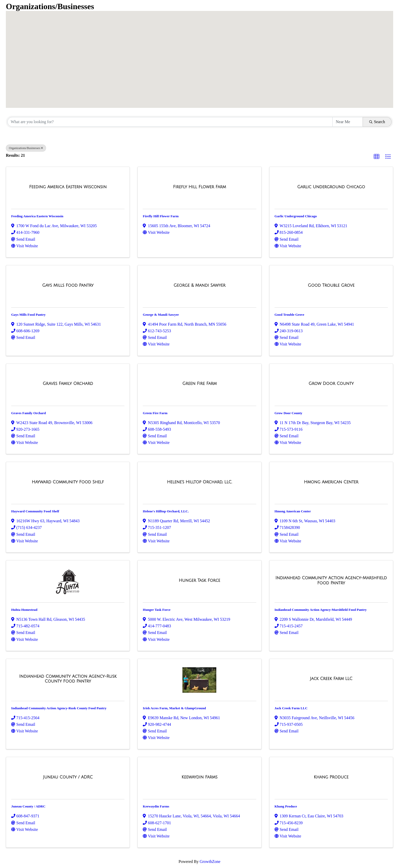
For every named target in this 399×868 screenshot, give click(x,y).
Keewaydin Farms (156, 806)
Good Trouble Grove (289, 315)
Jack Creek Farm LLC (291, 708)
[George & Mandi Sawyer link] (199, 285)
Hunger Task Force (157, 610)
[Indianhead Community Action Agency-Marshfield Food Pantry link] (331, 580)
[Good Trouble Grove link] (331, 285)
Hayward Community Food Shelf (35, 511)
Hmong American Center (293, 511)
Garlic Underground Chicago (296, 216)
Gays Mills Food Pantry (28, 315)
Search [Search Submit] (377, 122)
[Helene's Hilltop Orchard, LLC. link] (199, 482)
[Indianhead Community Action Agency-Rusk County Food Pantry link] (68, 679)
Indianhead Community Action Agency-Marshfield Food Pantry (321, 610)
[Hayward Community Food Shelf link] (68, 482)
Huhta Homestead (24, 610)
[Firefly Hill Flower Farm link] (199, 187)
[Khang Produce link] (331, 777)
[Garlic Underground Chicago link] (331, 187)
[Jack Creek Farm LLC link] (331, 679)
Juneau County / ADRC (28, 806)
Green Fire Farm (155, 413)
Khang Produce (286, 806)
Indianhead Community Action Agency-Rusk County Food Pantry (59, 708)
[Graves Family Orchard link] (68, 384)
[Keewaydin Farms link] (200, 777)
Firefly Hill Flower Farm (161, 216)
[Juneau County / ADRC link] (68, 777)
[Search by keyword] (170, 122)
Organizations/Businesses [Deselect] (26, 148)
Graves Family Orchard (28, 413)
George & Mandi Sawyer (161, 315)
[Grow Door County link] (331, 384)
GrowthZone (210, 862)
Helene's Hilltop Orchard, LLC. (166, 511)
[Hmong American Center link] (331, 482)
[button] (218, 82)
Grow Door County (288, 413)
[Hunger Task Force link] (199, 581)
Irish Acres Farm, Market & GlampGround (174, 708)
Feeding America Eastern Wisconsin (37, 216)
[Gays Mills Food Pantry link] (68, 285)
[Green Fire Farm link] (200, 384)
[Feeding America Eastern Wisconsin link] (68, 187)
